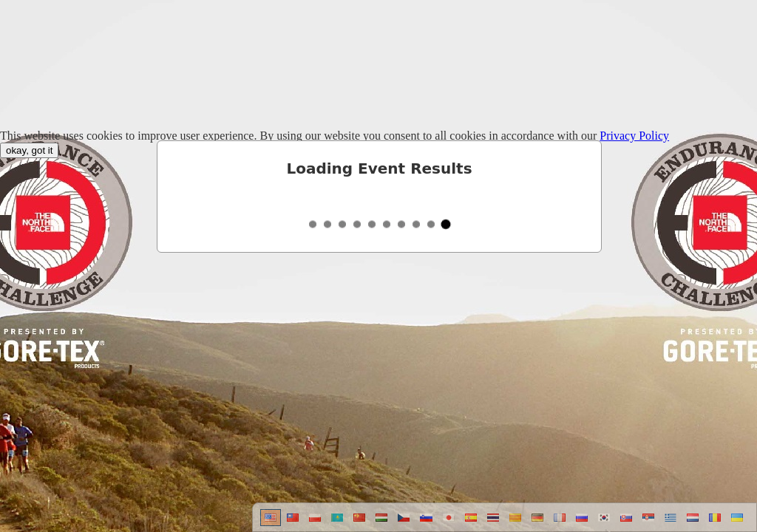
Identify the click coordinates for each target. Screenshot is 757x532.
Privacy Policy (634, 136)
